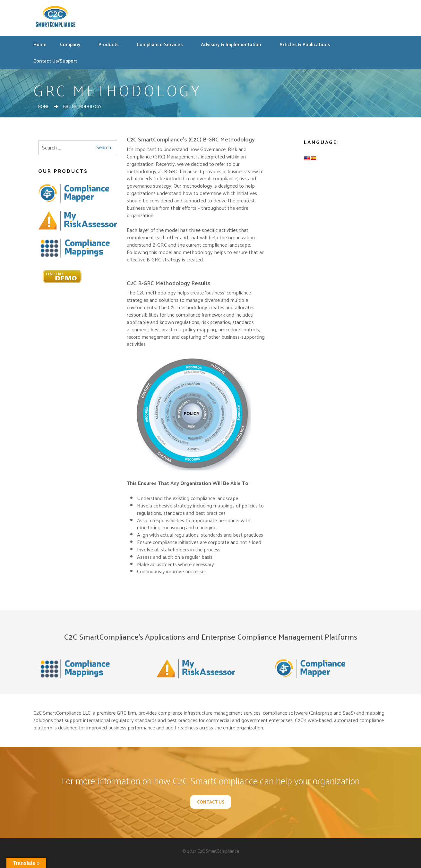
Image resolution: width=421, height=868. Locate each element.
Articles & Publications (308, 44)
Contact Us (211, 802)
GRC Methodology (82, 106)
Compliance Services (163, 44)
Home (40, 44)
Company (73, 44)
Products (112, 44)
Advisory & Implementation (234, 44)
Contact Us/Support (55, 60)
